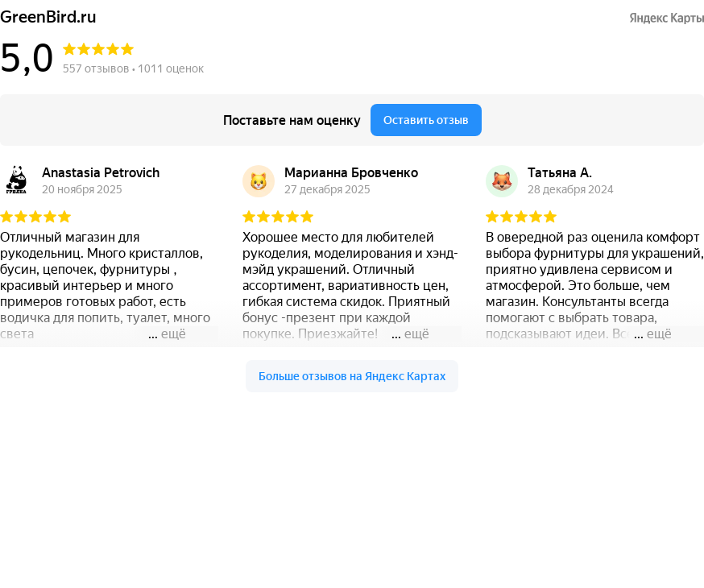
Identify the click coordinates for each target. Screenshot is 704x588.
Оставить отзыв (426, 120)
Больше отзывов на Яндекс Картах (352, 376)
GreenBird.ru (48, 17)
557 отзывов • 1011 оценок (133, 68)
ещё (174, 334)
